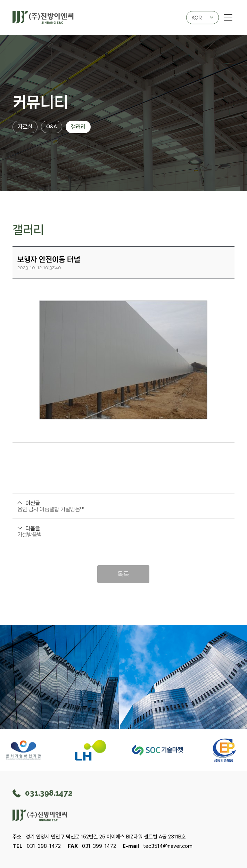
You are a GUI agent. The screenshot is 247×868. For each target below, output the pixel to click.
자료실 (25, 127)
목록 (123, 574)
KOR (202, 17)
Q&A (52, 127)
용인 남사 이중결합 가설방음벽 (51, 509)
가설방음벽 (30, 535)
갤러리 (78, 127)
